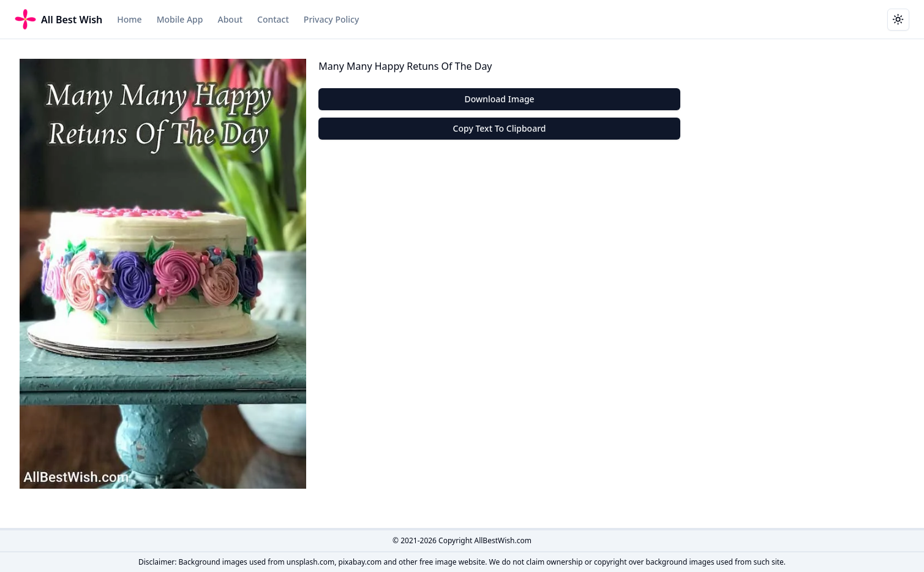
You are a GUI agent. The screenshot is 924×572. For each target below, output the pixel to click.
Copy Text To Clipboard (500, 128)
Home (129, 19)
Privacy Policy (331, 19)
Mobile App (180, 19)
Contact (273, 19)
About (230, 19)
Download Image (499, 99)
